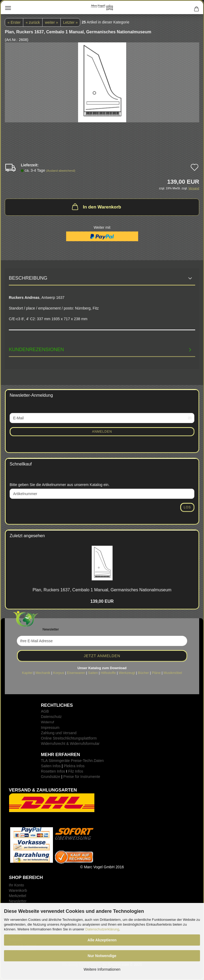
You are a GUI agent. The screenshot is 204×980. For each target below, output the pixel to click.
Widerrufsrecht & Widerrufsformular (70, 744)
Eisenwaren (76, 673)
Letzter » (70, 22)
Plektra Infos (74, 766)
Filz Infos (76, 771)
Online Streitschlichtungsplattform (69, 738)
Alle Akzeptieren (102, 940)
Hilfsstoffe (108, 673)
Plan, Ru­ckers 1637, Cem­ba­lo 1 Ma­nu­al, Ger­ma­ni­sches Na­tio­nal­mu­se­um (102, 590)
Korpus (59, 673)
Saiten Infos (51, 766)
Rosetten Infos (53, 771)
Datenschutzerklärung (102, 929)
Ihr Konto (16, 885)
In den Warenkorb (96, 207)
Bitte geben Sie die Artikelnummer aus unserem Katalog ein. (60, 485)
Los (187, 507)
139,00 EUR (102, 601)
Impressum (50, 728)
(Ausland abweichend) (61, 171)
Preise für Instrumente (82, 777)
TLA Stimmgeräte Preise (61, 761)
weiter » (51, 22)
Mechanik (43, 673)
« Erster (14, 22)
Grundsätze (51, 777)
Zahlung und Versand (59, 733)
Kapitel (27, 673)
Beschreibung (28, 278)
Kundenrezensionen (36, 350)
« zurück (33, 22)
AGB (45, 711)
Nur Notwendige (102, 956)
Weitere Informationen (102, 969)
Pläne (156, 673)
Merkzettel (18, 896)
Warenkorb (18, 890)
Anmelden (102, 432)
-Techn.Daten (93, 761)
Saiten (93, 673)
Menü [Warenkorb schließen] (8, 8)
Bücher (143, 673)
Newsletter (18, 901)
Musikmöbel (173, 673)
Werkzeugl (127, 673)
